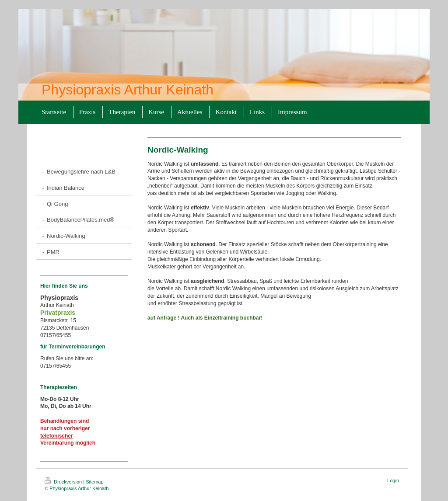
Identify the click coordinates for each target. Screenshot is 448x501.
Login (393, 480)
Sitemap (94, 482)
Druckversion (64, 482)
